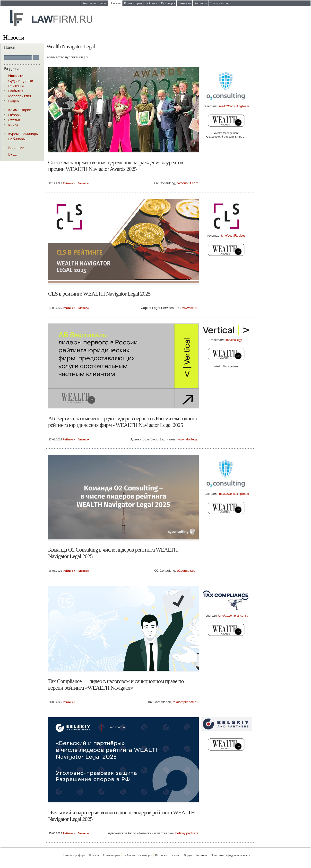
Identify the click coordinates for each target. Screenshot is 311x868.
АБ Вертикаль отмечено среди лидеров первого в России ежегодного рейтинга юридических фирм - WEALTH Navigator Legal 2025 (123, 422)
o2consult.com (188, 183)
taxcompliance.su (186, 702)
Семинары (168, 3)
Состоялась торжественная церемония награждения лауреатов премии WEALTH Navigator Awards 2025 (116, 166)
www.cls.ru (190, 308)
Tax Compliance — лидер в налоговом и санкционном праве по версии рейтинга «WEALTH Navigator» (116, 684)
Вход (12, 154)
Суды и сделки (21, 81)
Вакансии (185, 3)
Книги (13, 125)
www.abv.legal (188, 439)
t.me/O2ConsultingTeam (233, 106)
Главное (83, 183)
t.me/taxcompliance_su (233, 616)
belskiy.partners (187, 833)
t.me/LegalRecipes (233, 236)
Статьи (14, 120)
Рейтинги (151, 3)
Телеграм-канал (221, 3)
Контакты (200, 3)
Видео (14, 101)
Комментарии (133, 3)
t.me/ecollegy (233, 340)
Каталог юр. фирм (94, 3)
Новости (115, 3)
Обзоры (15, 115)
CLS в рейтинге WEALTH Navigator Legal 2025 (99, 294)
